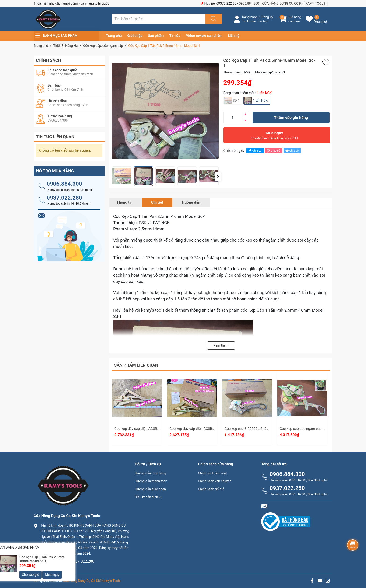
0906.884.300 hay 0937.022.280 (67, 561)
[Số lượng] (233, 118)
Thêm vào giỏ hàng (291, 118)
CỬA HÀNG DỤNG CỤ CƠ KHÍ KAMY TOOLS (294, 3)
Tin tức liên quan (55, 137)
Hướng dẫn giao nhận (150, 489)
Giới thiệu (135, 36)
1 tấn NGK (260, 101)
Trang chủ (114, 36)
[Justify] (213, 19)
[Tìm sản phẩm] (159, 19)
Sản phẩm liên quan (136, 365)
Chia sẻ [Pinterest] (273, 151)
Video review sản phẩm (204, 36)
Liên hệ (234, 36)
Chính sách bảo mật (212, 473)
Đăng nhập (250, 17)
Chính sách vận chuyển (215, 481)
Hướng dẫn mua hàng (150, 473)
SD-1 (236, 101)
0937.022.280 (64, 198)
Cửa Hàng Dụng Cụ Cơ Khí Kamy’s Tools (92, 581)
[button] (218, 177)
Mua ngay (274, 137)
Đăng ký (267, 17)
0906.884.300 (249, 3)
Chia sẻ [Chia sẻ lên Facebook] (255, 151)
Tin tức (175, 36)
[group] (169, 111)
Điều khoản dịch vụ (148, 497)
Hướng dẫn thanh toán (151, 481)
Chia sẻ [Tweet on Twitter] (292, 151)
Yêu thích (321, 22)
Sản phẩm (156, 36)
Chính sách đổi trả (211, 489)
